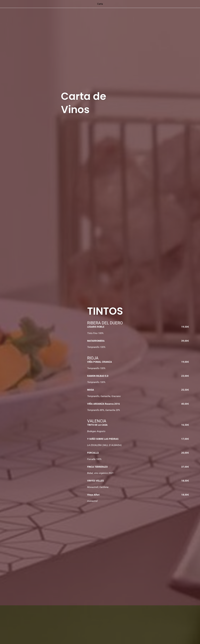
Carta (100, 4)
